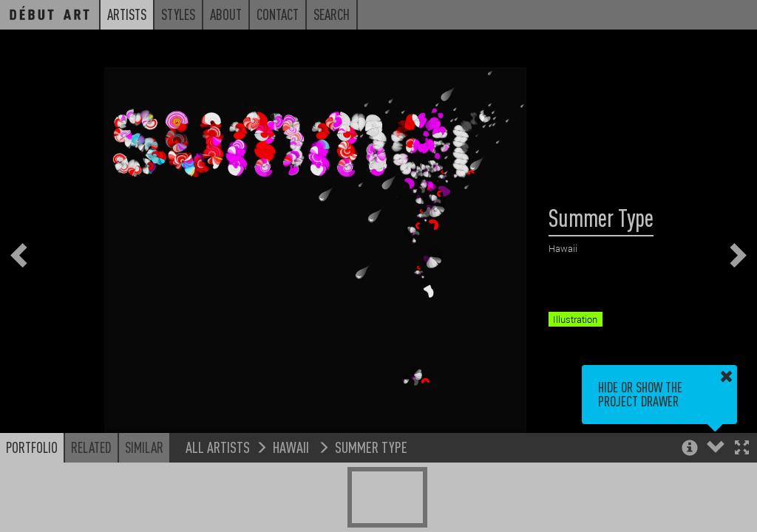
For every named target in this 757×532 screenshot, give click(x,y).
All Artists (218, 447)
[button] (742, 449)
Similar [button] (144, 447)
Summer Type (371, 447)
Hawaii (292, 447)
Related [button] (91, 447)
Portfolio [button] (32, 447)
